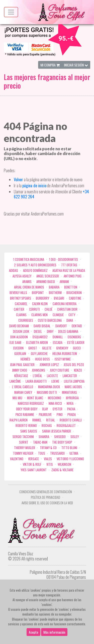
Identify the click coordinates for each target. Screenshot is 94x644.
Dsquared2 (40, 337)
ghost (33, 348)
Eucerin (18, 348)
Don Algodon (19, 337)
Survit (24, 442)
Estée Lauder (76, 343)
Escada (58, 343)
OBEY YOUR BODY (27, 409)
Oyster (58, 409)
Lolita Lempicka (74, 381)
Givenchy (62, 348)
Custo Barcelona (50, 320)
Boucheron (74, 293)
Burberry (42, 298)
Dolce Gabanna (68, 331)
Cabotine (75, 298)
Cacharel (21, 304)
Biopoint (38, 293)
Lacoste (52, 376)
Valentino (17, 459)
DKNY (50, 331)
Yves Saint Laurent (34, 470)
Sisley (75, 437)
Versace (33, 459)
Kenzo (78, 370)
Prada (72, 415)
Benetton (71, 287)
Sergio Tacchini (23, 437)
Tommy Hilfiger (23, 453)
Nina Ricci (55, 403)
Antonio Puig (73, 276)
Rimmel (37, 420)
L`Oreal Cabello (23, 387)
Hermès (25, 359)
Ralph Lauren (19, 420)
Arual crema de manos (29, 287)
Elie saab (15, 343)
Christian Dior (67, 309)
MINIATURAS (69, 392)
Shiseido (60, 437)
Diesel (38, 331)
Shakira (44, 437)
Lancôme (15, 381)
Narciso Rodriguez (31, 403)
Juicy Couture (60, 370)
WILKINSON (64, 464)
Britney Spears (21, 298)
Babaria (54, 287)
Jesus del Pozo (74, 365)
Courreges (26, 320)
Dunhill (58, 337)
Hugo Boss (42, 359)
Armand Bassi (46, 282)
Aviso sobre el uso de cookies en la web (47, 503)
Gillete (47, 348)
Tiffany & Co (48, 448)
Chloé (49, 309)
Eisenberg (74, 337)
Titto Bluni (69, 448)
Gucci (77, 348)
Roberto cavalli (71, 420)
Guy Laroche (39, 354)
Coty (72, 315)
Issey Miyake (63, 359)
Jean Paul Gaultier (22, 365)
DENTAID (77, 326)
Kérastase (21, 376)
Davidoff (61, 326)
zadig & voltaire (62, 470)
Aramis (27, 282)
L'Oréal (37, 376)
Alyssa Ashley (22, 276)
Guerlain (20, 354)
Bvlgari (59, 298)
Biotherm (55, 293)
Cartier (19, 309)
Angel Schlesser (48, 276)
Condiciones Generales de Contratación (46, 492)
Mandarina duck (49, 387)
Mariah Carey (23, 392)
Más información (54, 639)
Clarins (21, 315)
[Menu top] (11, 12)
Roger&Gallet (66, 426)
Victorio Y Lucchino (70, 459)
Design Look (21, 331)
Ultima (74, 453)
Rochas (47, 426)
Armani (64, 282)
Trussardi (57, 453)
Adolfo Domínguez (35, 271)
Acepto (33, 639)
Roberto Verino (26, 426)
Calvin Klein (40, 304)
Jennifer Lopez (49, 365)
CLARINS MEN (39, 315)
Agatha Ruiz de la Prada (69, 271)
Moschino (55, 398)
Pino (60, 415)
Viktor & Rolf (32, 464)
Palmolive (45, 415)
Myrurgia (72, 398)
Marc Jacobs (73, 387)
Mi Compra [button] (50, 65)
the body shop (62, 442)
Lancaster (70, 376)
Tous (42, 453)
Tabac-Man (40, 442)
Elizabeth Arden (37, 343)
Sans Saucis (29, 431)
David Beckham (19, 326)
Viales (48, 459)
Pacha (71, 409)
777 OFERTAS (69, 265)
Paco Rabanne (25, 415)
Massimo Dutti (47, 392)
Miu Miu (17, 398)
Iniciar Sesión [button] (76, 65)
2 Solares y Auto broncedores (35, 265)
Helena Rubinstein (65, 354)
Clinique (58, 315)
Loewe (55, 381)
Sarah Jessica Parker (57, 431)
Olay (45, 409)
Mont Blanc (35, 398)
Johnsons (38, 370)
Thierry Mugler (25, 448)
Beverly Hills (18, 293)
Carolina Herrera (65, 304)
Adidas (14, 271)
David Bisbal (42, 326)
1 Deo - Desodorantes (64, 259)
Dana (70, 320)
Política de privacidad (45, 497)
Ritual (51, 420)
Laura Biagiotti (36, 381)
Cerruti (34, 309)
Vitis (50, 464)
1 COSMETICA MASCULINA (29, 259)
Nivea (70, 403)
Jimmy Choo (20, 370)
